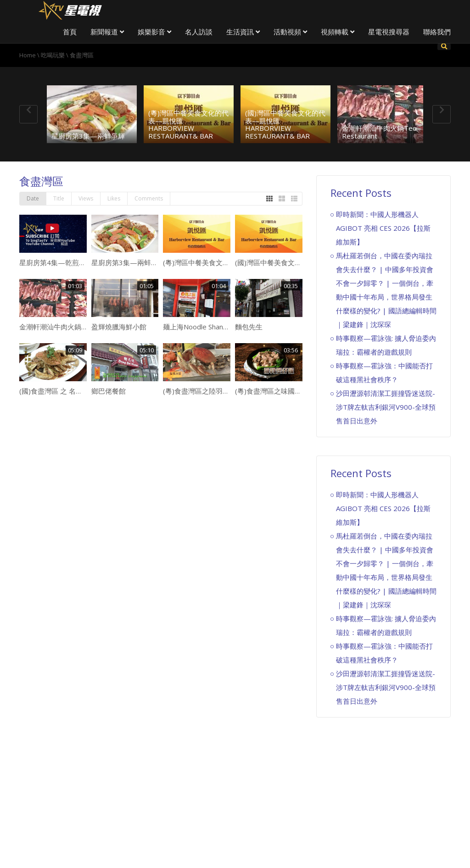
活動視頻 (290, 32)
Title (59, 198)
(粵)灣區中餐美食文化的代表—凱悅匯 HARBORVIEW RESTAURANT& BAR (188, 124)
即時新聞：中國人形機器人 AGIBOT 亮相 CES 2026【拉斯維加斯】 (383, 228)
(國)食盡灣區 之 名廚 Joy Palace (68, 391)
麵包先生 (249, 327)
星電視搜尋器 (389, 32)
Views (86, 198)
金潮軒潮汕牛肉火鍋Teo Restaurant (379, 132)
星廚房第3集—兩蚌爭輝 (88, 136)
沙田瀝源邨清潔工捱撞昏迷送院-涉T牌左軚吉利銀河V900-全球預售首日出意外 (386, 407)
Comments (149, 198)
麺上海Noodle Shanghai (199, 327)
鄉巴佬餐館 (109, 391)
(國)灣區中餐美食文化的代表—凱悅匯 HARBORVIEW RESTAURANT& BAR (285, 124)
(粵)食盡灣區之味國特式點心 (279, 391)
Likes (114, 198)
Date (33, 198)
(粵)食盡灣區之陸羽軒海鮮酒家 (210, 391)
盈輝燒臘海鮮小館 (119, 327)
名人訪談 (199, 32)
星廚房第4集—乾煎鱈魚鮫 (59, 262)
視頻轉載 (338, 32)
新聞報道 (107, 32)
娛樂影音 (154, 32)
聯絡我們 (437, 32)
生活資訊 (243, 32)
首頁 (70, 32)
